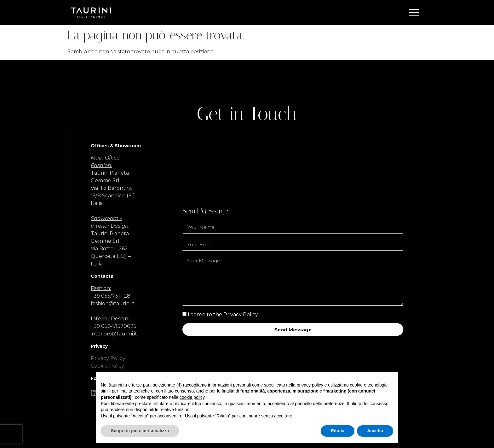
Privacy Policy (108, 358)
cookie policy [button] (192, 397)
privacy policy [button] (310, 385)
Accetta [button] (375, 431)
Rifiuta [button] (338, 431)
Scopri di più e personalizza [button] (140, 431)
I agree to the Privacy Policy (223, 314)
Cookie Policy (107, 366)
